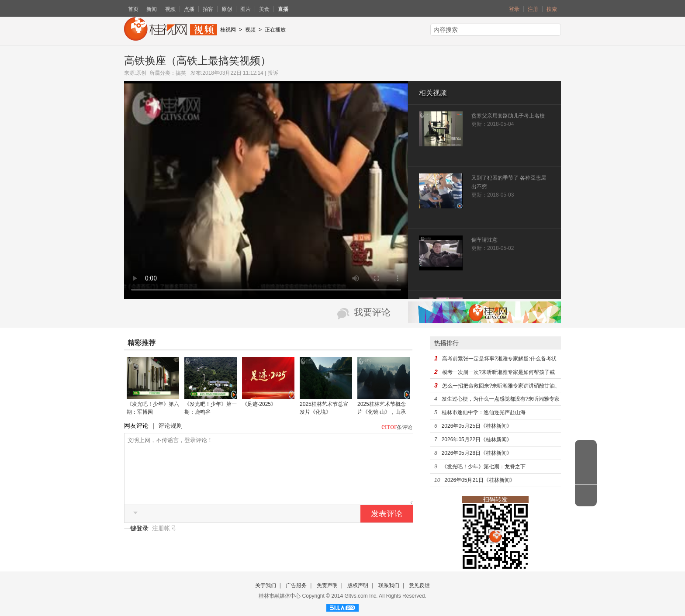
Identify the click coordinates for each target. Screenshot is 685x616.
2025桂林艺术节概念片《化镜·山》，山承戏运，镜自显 (382, 412)
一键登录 (137, 541)
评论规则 (170, 426)
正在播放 (275, 30)
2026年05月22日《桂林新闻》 (477, 440)
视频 (170, 9)
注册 (533, 9)
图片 (246, 9)
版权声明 (358, 585)
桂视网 (228, 30)
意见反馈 (419, 585)
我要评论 (372, 312)
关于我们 (266, 585)
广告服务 (296, 585)
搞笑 (181, 73)
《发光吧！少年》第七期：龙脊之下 (484, 467)
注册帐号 (164, 541)
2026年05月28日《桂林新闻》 (477, 453)
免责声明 (327, 585)
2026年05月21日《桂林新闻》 (479, 480)
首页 (133, 9)
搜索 (552, 9)
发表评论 (387, 527)
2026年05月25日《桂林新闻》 (477, 426)
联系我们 (389, 585)
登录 (514, 9)
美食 (264, 9)
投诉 (273, 73)
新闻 (152, 9)
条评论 (405, 427)
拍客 (208, 9)
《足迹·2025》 (259, 404)
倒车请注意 (484, 240)
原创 (227, 9)
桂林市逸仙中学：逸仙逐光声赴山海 (484, 412)
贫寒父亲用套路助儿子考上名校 (508, 116)
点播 (189, 9)
